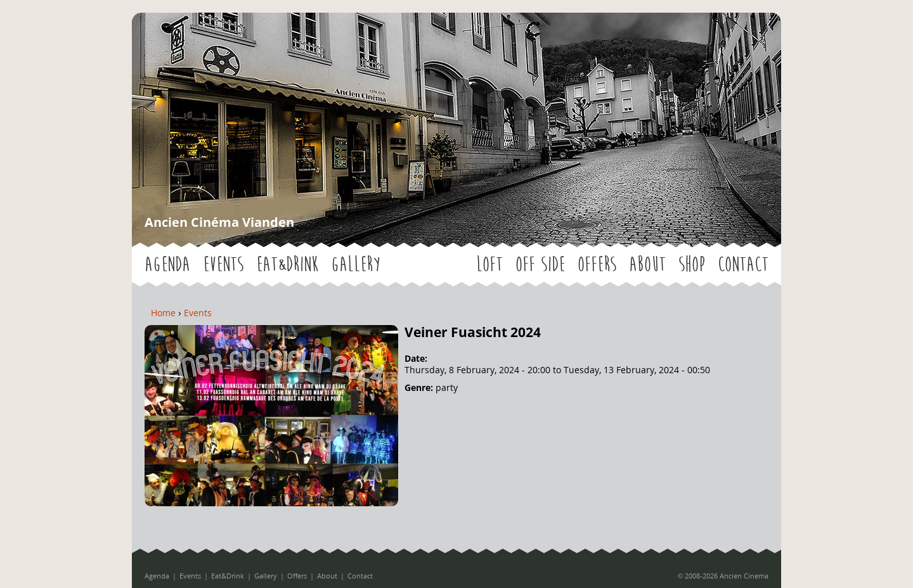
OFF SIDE (540, 265)
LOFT (489, 265)
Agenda (167, 265)
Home (163, 313)
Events (223, 265)
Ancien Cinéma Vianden (219, 222)
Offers (597, 265)
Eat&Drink (287, 265)
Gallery (355, 265)
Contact (743, 265)
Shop (692, 265)
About (647, 265)
